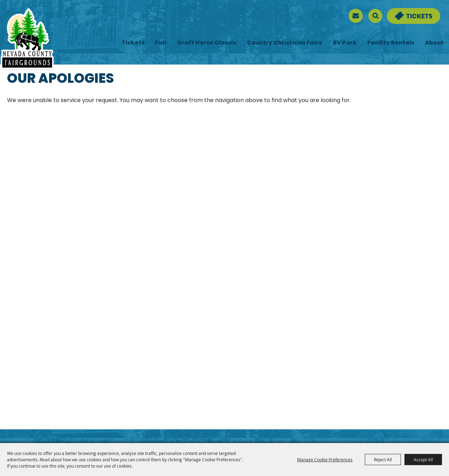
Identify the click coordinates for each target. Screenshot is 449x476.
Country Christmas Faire (285, 43)
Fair (161, 43)
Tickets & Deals (409, 12)
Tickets (133, 43)
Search (375, 16)
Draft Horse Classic (207, 43)
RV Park (345, 43)
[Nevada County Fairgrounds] (27, 40)
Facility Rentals (391, 43)
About (434, 43)
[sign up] (356, 16)
